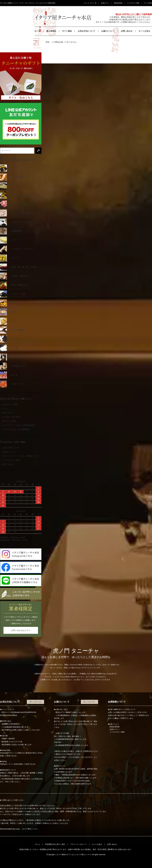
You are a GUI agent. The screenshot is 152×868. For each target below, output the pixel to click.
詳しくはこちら (36, 702)
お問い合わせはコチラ (21, 630)
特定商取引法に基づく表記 (55, 844)
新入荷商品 (51, 31)
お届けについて (108, 31)
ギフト (5, 409)
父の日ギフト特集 (10, 404)
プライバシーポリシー (78, 844)
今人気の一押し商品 (11, 417)
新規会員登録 (118, 3)
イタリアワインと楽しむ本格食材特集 (19, 425)
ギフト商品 (67, 31)
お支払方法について (87, 31)
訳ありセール (8, 413)
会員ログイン (105, 3)
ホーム (37, 31)
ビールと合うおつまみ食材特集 (16, 429)
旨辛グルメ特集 (9, 421)
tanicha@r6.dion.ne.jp (12, 829)
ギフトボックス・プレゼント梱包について (21, 456)
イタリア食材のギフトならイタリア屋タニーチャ (73, 855)
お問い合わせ (127, 31)
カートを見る (148, 3)
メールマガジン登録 (133, 3)
